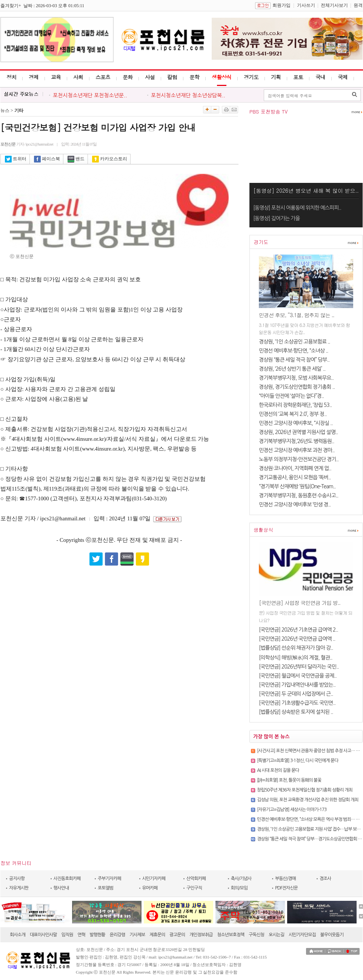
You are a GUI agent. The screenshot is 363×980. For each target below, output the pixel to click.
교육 (56, 77)
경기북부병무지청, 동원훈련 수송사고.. (298, 495)
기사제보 (137, 935)
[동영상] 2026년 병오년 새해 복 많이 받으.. (306, 190)
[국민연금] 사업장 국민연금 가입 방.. (300, 603)
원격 (358, 5)
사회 (78, 77)
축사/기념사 (241, 879)
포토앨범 (105, 888)
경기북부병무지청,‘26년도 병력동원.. (296, 441)
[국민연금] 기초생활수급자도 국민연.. (297, 703)
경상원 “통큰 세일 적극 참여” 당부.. (294, 360)
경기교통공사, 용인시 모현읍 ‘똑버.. (295, 477)
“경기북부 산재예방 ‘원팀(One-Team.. (297, 486)
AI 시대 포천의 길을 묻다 (278, 770)
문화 (128, 77)
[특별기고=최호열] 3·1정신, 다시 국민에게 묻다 (298, 761)
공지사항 (17, 879)
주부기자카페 (109, 879)
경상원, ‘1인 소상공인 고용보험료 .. (295, 342)
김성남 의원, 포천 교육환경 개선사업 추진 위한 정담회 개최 (308, 800)
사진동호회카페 (67, 879)
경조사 (325, 879)
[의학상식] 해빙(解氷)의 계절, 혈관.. (296, 658)
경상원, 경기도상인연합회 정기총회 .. (297, 387)
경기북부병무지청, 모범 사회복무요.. (296, 378)
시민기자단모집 (302, 935)
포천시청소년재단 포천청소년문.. (90, 95)
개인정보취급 (201, 935)
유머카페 (150, 888)
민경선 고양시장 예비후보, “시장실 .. (296, 423)
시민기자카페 (154, 879)
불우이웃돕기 (332, 935)
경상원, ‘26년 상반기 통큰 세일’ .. (292, 369)
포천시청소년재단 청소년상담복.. (188, 95)
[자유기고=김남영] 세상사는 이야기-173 (292, 810)
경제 (34, 77)
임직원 (67, 935)
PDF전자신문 (286, 888)
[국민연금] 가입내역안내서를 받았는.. (297, 685)
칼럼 (172, 77)
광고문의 (177, 935)
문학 (194, 77)
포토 (298, 77)
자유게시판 (19, 888)
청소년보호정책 (231, 935)
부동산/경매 (285, 879)
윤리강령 (117, 935)
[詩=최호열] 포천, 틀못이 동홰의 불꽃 (289, 780)
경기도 (251, 77)
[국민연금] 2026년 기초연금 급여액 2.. (298, 630)
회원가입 (281, 5)
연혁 (81, 935)
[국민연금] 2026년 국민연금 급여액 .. (297, 639)
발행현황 (98, 935)
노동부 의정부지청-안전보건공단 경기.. (299, 459)
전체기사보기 (334, 5)
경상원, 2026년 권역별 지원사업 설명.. (298, 432)
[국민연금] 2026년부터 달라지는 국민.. (299, 667)
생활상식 (221, 77)
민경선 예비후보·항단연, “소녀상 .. (294, 351)
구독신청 (256, 935)
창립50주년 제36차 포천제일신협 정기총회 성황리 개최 (305, 790)
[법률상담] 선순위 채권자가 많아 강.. (296, 648)
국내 (320, 77)
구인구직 (194, 888)
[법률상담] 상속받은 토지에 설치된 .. (296, 712)
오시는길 (276, 935)
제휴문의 (157, 935)
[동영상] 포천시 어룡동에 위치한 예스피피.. (297, 208)
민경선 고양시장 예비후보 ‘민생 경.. (295, 505)
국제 (343, 77)
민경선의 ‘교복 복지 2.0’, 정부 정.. (293, 414)
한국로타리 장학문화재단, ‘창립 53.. (295, 405)
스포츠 (103, 77)
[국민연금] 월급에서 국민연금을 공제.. (298, 676)
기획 (276, 77)
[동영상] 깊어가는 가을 (276, 218)
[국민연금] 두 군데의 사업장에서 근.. (296, 694)
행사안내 (61, 888)
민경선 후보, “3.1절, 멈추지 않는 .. (297, 315)
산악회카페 (196, 879)
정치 (11, 77)
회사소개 (18, 935)
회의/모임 (239, 888)
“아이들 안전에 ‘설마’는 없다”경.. (291, 396)
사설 (150, 77)
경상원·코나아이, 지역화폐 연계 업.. (295, 468)
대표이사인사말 (43, 935)
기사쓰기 (306, 5)
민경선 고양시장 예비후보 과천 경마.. (297, 450)
